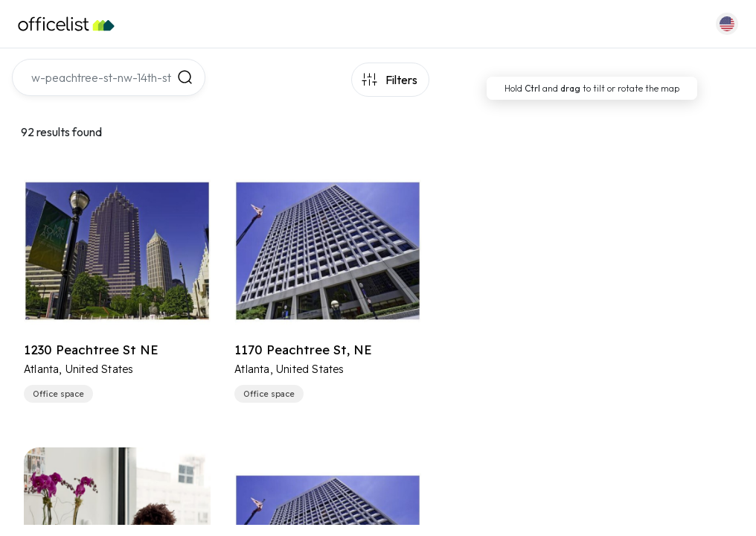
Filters (401, 80)
